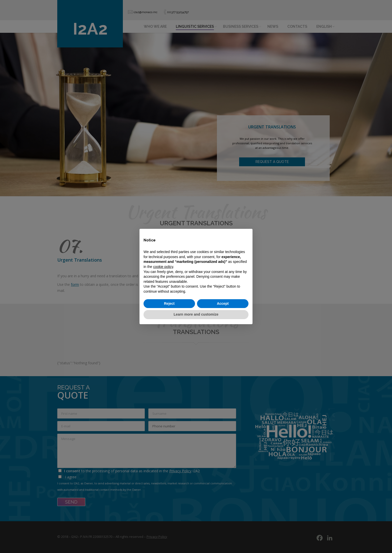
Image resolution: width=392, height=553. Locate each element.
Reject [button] (169, 303)
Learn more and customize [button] (196, 314)
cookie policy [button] (163, 267)
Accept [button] (223, 303)
